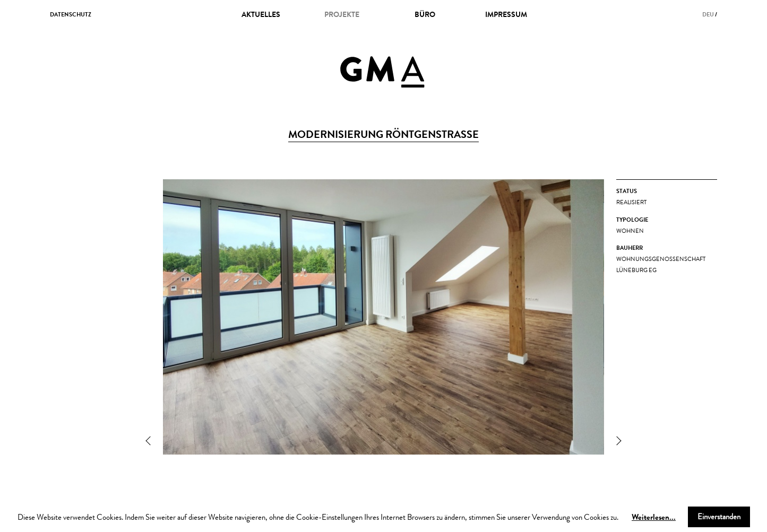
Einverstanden (719, 517)
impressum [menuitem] (506, 14)
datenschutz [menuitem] (71, 14)
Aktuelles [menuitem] (261, 14)
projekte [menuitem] (342, 14)
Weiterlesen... (654, 517)
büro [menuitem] (425, 14)
